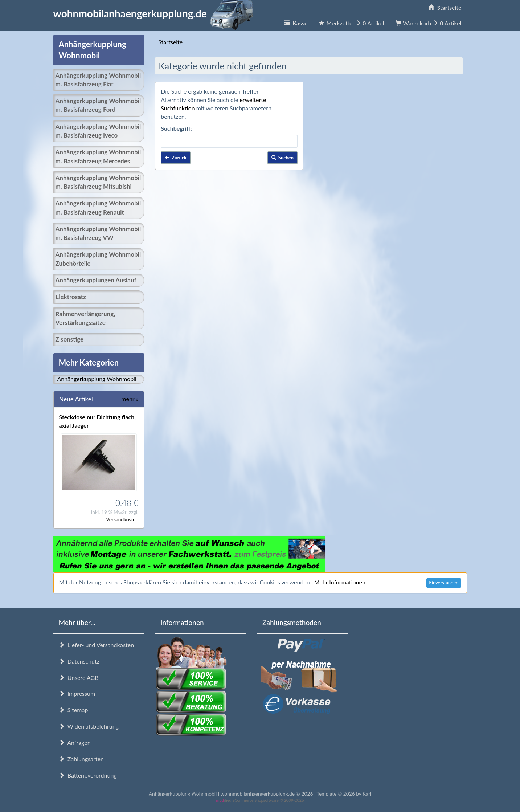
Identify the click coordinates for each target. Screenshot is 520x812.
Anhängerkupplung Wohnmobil (97, 379)
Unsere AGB (79, 678)
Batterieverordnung (88, 775)
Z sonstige (70, 339)
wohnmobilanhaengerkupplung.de (155, 13)
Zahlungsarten (81, 759)
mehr (130, 399)
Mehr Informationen (340, 582)
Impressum (77, 693)
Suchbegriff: (176, 128)
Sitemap (73, 710)
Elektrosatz (71, 297)
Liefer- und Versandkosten (97, 645)
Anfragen (75, 742)
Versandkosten (122, 519)
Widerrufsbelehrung (89, 726)
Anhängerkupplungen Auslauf (96, 280)
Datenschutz (79, 661)
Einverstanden (444, 583)
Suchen (283, 158)
